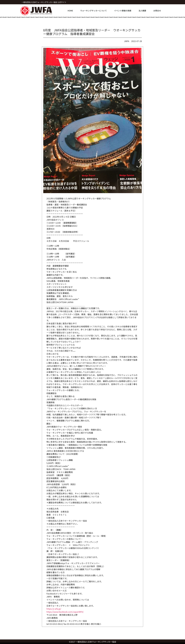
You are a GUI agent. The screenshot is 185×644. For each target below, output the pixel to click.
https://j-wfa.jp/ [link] (54, 609)
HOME (70, 11)
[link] (65, 612)
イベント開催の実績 (123, 11)
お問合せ (157, 11)
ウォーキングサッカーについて (94, 11)
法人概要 (142, 11)
